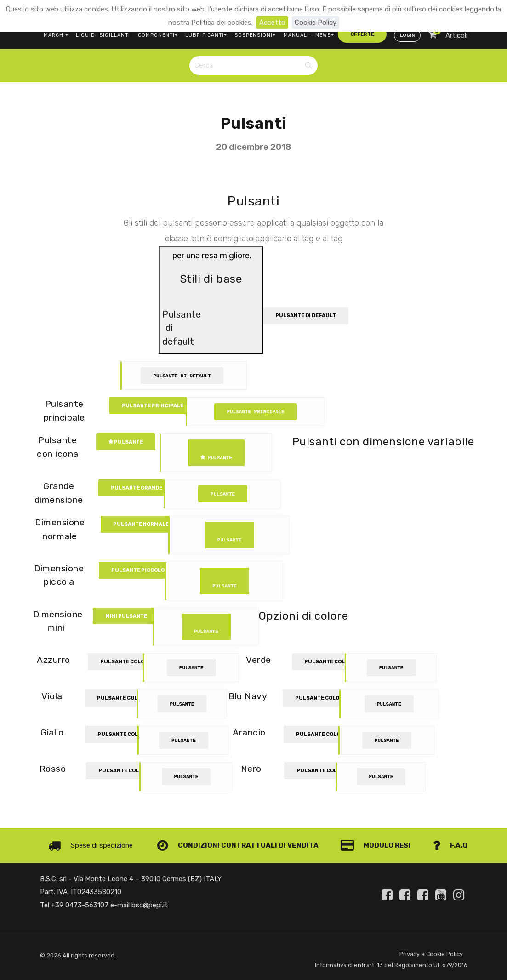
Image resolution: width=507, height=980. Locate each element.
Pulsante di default (306, 315)
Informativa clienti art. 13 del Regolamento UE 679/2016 (391, 965)
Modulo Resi (376, 845)
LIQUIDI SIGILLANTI (102, 35)
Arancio (249, 732)
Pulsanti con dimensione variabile (383, 442)
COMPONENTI (156, 35)
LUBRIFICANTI (203, 35)
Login (407, 35)
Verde (260, 660)
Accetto (272, 23)
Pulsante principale (153, 406)
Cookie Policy (316, 23)
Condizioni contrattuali (217, 845)
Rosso (53, 769)
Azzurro (54, 660)
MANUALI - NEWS (303, 35)
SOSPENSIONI (251, 35)
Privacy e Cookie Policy (431, 954)
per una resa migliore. (211, 301)
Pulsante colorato (130, 662)
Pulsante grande (137, 488)
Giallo (52, 732)
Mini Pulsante (126, 616)
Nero (251, 769)
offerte (355, 34)
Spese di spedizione (90, 845)
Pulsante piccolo (138, 570)
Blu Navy (248, 696)
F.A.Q (450, 845)
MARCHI (56, 35)
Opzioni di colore (304, 615)
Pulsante (126, 442)
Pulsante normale (141, 524)
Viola (52, 696)
